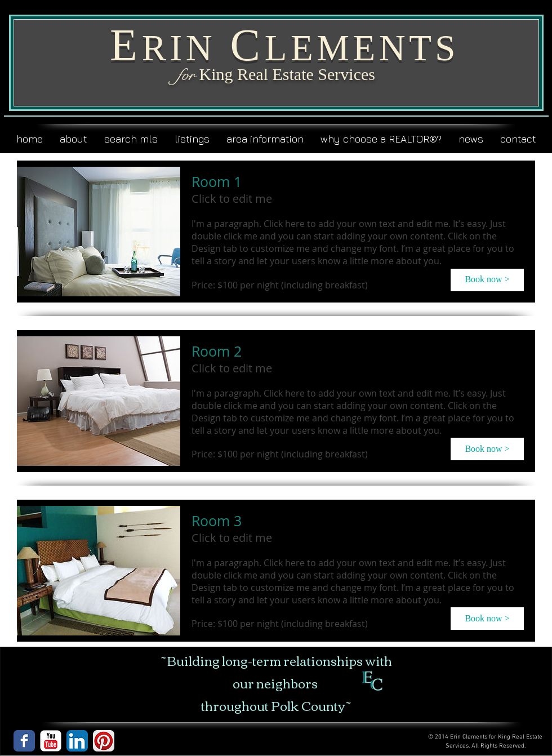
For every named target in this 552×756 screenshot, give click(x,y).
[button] (487, 280)
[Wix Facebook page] (24, 741)
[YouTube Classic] (51, 741)
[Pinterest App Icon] (104, 741)
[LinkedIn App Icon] (77, 741)
